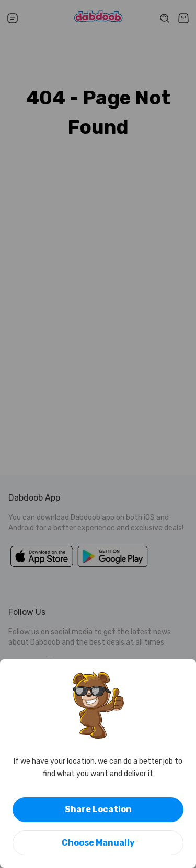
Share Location (98, 809)
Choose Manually (98, 843)
